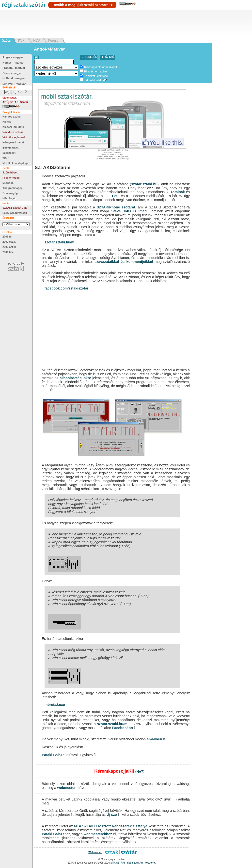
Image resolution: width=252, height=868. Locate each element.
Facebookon (122, 728)
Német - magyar (13, 63)
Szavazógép (10, 193)
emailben (154, 739)
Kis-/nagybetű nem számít (101, 67)
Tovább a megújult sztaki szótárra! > (82, 5)
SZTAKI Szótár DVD (15, 208)
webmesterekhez (98, 834)
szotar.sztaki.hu (144, 184)
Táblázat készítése (96, 76)
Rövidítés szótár (13, 132)
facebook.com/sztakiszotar (66, 288)
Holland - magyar (14, 78)
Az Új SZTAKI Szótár (15, 102)
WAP (6, 158)
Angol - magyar (13, 57)
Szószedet (9, 153)
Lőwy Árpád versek (15, 213)
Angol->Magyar (49, 49)
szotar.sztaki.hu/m (59, 242)
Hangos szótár (12, 117)
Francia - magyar (14, 68)
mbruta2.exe (55, 705)
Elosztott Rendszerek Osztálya (121, 826)
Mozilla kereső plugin (16, 163)
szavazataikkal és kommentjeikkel (124, 262)
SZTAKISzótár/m (53, 167)
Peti (115, 196)
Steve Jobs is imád (129, 211)
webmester (66, 788)
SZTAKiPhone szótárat (116, 207)
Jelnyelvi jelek (93, 80)
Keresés (91, 57)
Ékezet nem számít (96, 71)
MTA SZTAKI (84, 826)
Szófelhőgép (10, 172)
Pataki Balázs (53, 755)
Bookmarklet (10, 148)
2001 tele (8, 252)
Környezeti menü (13, 142)
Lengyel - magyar (14, 84)
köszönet (150, 863)
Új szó (110, 57)
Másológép (9, 198)
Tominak (178, 192)
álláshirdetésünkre (75, 378)
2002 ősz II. (9, 247)
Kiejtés (7, 122)
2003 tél (7, 237)
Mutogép (8, 183)
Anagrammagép (13, 188)
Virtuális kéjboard (14, 137)
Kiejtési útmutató (13, 127)
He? (140, 771)
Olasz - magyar (13, 73)
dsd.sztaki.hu (135, 863)
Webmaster (95, 852)
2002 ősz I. (9, 242)
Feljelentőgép (11, 178)
